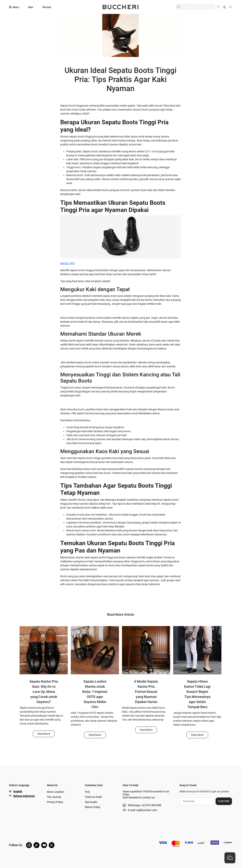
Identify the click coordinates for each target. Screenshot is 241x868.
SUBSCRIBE (224, 801)
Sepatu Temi (67, 263)
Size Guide (91, 802)
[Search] (198, 7)
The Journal (54, 797)
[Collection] (16, 7)
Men (31, 7)
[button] (44, 734)
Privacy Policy (55, 802)
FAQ (87, 792)
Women (47, 7)
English (18, 791)
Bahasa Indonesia (24, 796)
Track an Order (93, 797)
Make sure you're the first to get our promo (204, 791)
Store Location (55, 792)
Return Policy (93, 807)
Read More (44, 734)
